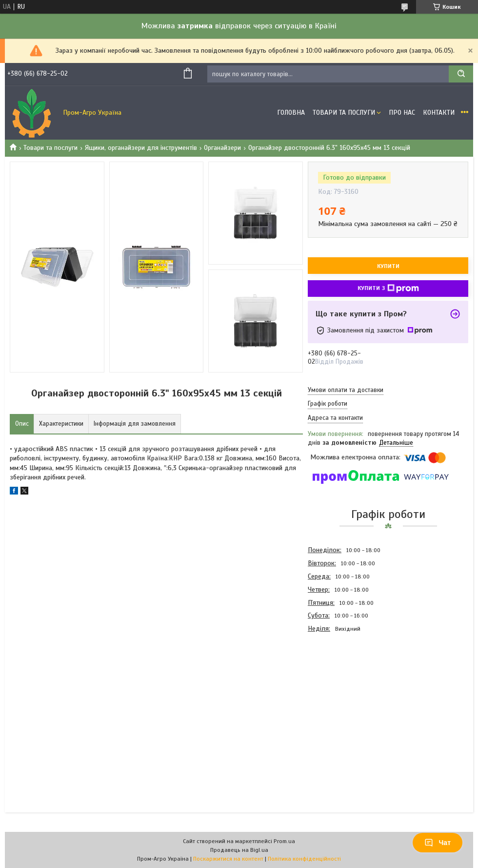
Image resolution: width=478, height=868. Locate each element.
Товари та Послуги (344, 113)
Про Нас (402, 113)
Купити (388, 266)
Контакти (439, 113)
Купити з (388, 289)
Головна (291, 113)
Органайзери (222, 148)
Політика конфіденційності (304, 859)
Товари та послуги (50, 148)
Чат (438, 843)
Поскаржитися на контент (228, 859)
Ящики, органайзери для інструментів (141, 148)
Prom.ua (284, 841)
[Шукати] (461, 74)
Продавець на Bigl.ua (239, 850)
